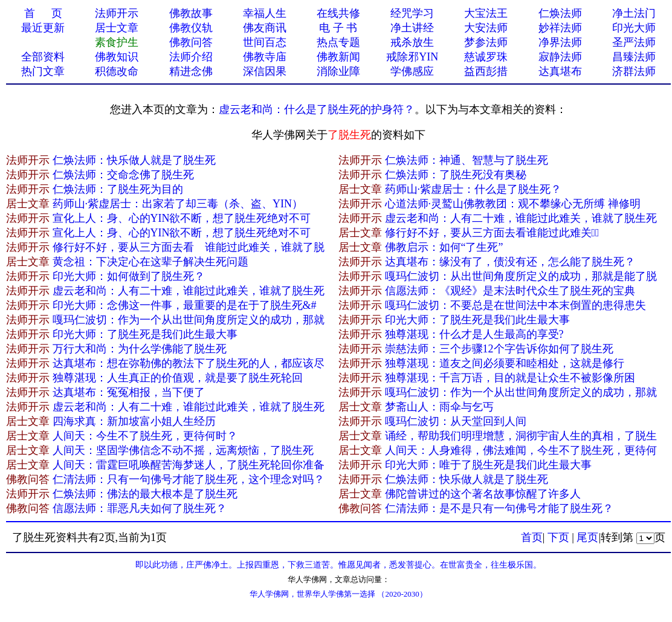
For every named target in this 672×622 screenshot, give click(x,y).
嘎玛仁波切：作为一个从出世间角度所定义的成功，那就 (189, 320)
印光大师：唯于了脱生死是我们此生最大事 (488, 465)
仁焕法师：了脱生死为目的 (118, 189)
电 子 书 (338, 28)
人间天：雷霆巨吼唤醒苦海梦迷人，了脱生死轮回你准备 (189, 465)
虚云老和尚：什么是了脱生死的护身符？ (317, 109)
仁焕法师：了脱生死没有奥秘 (456, 175)
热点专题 (338, 42)
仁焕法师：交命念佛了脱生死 (123, 175)
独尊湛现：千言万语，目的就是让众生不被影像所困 (510, 378)
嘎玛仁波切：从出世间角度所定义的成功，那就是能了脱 (521, 276)
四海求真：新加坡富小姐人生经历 (134, 421)
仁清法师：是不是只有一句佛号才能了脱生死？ (499, 508)
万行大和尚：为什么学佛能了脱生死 (140, 349)
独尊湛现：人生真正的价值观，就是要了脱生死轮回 (178, 378)
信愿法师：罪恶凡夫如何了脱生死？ (140, 508)
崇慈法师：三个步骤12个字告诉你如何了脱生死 (499, 349)
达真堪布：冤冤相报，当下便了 (129, 392)
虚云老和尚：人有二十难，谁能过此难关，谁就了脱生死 (521, 218)
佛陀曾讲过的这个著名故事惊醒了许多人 (483, 494)
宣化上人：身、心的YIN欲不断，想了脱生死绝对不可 (182, 218)
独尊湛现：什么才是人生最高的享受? (474, 334)
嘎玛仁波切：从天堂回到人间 (456, 421)
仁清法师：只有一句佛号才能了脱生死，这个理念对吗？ (189, 479)
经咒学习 (412, 13)
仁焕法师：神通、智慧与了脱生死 (467, 160)
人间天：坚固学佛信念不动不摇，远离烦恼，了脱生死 (183, 450)
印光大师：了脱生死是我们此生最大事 (477, 320)
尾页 (587, 537)
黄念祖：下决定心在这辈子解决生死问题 (150, 262)
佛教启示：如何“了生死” (444, 247)
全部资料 (43, 57)
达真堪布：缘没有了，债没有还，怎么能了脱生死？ (510, 262)
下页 (558, 537)
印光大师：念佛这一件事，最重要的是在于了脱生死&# (185, 305)
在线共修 (338, 13)
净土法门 (634, 13)
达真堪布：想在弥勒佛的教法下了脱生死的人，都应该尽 (189, 363)
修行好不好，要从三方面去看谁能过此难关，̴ (492, 233)
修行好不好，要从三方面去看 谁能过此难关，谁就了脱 (189, 247)
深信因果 (265, 71)
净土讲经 (412, 28)
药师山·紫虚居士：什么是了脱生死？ (473, 189)
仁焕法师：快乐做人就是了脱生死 (134, 160)
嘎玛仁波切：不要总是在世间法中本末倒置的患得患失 (515, 305)
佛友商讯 (265, 28)
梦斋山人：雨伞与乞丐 (439, 407)
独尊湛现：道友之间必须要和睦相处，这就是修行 (505, 363)
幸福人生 (265, 13)
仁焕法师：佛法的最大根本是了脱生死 (145, 494)
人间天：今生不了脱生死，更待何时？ (145, 436)
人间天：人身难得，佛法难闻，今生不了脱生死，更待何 (521, 450)
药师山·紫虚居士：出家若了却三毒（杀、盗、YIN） (178, 204)
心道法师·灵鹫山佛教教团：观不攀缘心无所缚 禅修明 (513, 204)
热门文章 (43, 71)
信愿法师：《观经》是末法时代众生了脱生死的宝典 (510, 291)
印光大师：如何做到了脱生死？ (129, 276)
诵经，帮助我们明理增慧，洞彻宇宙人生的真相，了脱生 (521, 436)
